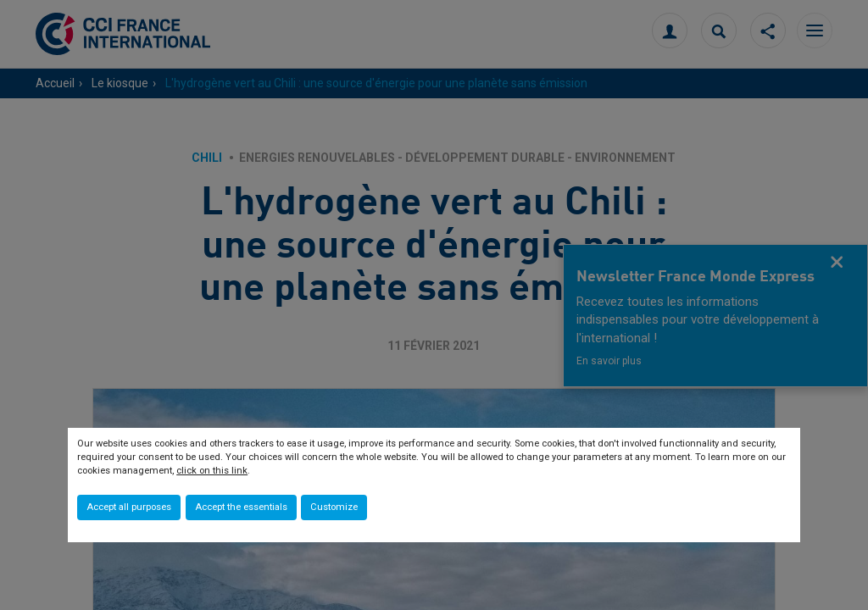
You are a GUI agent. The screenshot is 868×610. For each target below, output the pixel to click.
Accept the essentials (241, 507)
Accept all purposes (129, 507)
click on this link (212, 471)
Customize (334, 507)
